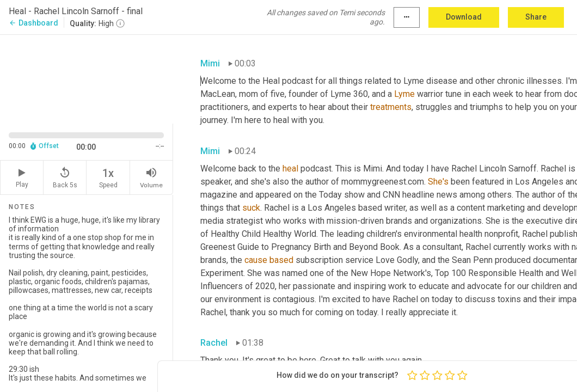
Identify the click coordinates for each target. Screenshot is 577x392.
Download (464, 17)
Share (536, 17)
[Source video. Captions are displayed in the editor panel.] (87, 78)
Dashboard (33, 23)
